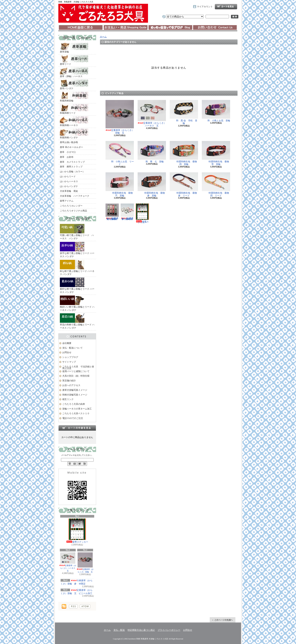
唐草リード (74, 60)
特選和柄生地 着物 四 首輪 (184, 153)
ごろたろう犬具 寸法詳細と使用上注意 (78, 367)
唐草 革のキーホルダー (71, 147)
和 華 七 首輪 (152, 152)
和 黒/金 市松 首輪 (184, 112)
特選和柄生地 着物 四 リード (217, 185)
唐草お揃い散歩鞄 (69, 142)
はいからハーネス (69, 181)
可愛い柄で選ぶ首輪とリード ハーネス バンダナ (77, 232)
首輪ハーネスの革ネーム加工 (77, 409)
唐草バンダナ (74, 85)
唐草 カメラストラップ (72, 162)
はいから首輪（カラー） (72, 172)
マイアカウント (205, 7)
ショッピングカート (226, 7)
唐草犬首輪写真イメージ (75, 390)
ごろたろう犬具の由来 (74, 404)
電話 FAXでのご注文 (73, 418)
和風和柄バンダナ (74, 134)
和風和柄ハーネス (74, 122)
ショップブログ (170, 28)
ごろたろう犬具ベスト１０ (76, 413)
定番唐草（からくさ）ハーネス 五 (68, 562)
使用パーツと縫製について (76, 371)
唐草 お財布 (67, 157)
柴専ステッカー (77, 531)
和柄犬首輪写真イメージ (75, 395)
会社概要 (67, 343)
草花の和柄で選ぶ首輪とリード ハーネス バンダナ (77, 321)
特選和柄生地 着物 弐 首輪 (120, 185)
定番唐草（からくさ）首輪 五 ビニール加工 (112, 212)
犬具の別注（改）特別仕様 (76, 376)
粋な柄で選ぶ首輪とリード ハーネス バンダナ (77, 268)
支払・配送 (119, 630)
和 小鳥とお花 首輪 (216, 111)
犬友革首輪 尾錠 (69, 191)
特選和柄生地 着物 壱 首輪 (217, 153)
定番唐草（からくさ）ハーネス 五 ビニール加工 (127, 212)
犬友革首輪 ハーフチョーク (75, 196)
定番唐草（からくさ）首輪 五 (85, 563)
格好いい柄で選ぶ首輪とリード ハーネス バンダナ (77, 303)
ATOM (85, 606)
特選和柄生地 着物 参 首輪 (152, 185)
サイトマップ (69, 362)
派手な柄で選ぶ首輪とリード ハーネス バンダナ (77, 250)
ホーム (81, 28)
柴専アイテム (67, 201)
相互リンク (68, 399)
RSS (73, 606)
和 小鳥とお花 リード (120, 153)
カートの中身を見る (77, 428)
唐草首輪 (74, 48)
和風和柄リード (74, 109)
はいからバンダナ (69, 186)
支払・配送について (125, 28)
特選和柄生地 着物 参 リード (184, 185)
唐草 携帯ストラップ (71, 167)
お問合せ (215, 28)
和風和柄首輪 (74, 97)
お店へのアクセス (71, 385)
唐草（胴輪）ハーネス (74, 73)
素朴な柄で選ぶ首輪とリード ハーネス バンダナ (77, 286)
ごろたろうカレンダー (71, 206)
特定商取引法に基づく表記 (141, 630)
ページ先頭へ (223, 620)
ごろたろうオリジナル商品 (73, 211)
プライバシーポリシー (169, 630)
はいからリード (68, 176)
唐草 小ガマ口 (68, 152)
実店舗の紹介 (69, 381)
